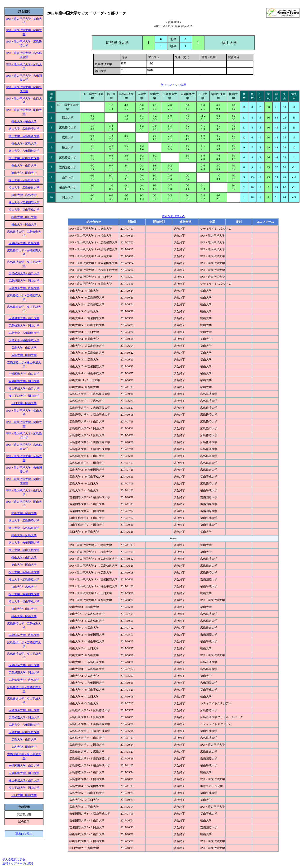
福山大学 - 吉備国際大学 (24, 202)
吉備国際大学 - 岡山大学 (24, 381)
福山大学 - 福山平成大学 (24, 210)
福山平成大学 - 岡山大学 (24, 396)
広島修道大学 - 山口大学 (24, 318)
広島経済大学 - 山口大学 (24, 273)
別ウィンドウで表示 (173, 85)
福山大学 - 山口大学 (24, 217)
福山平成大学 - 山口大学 (24, 389)
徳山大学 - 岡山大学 (24, 173)
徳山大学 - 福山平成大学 (24, 158)
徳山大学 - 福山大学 (24, 121)
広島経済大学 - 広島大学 (24, 243)
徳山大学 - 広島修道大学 (24, 136)
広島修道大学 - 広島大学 (24, 288)
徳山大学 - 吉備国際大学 (24, 151)
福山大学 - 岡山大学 (24, 224)
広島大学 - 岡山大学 (24, 355)
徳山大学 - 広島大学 (24, 143)
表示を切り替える (173, 216)
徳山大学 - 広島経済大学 (24, 129)
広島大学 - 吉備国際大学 (24, 333)
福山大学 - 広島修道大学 (24, 188)
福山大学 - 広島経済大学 (24, 180)
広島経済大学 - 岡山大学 (24, 281)
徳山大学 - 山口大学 (24, 166)
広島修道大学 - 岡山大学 (24, 326)
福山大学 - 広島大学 (24, 195)
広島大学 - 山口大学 (24, 348)
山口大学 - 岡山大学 (24, 403)
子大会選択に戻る (14, 859)
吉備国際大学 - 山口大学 (24, 374)
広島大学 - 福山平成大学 (24, 340)
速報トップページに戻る (18, 863)
